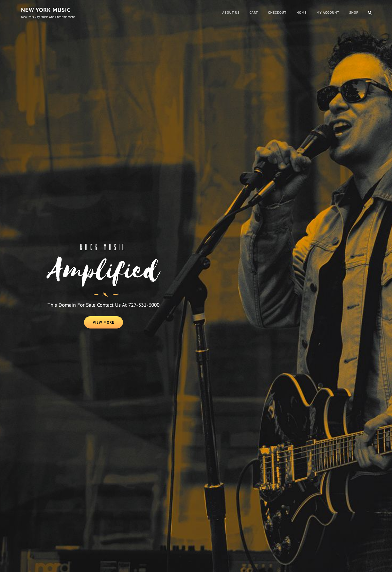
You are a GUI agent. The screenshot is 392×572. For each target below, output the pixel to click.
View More (108, 324)
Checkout (277, 12)
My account (328, 12)
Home (301, 12)
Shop (354, 12)
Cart (254, 12)
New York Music (46, 10)
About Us (231, 12)
